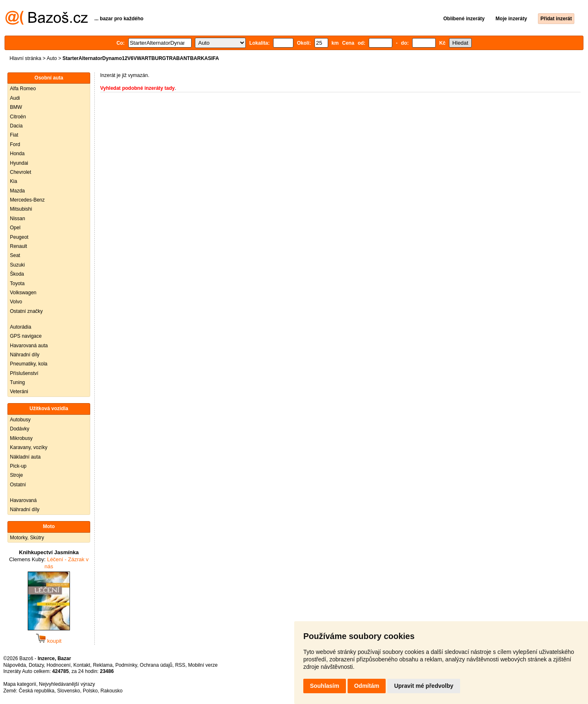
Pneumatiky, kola (29, 364)
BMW (16, 107)
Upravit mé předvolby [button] (424, 686)
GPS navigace (26, 336)
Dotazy (36, 665)
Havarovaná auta (29, 346)
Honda (17, 154)
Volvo (16, 302)
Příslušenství (24, 373)
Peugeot (19, 237)
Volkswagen (23, 293)
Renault (18, 246)
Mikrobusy (21, 438)
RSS (180, 665)
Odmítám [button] (367, 686)
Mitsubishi (21, 209)
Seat (15, 255)
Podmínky (126, 665)
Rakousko (112, 691)
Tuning (17, 382)
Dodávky (20, 429)
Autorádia (20, 327)
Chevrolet (20, 172)
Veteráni (19, 392)
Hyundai (19, 163)
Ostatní (18, 485)
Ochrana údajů (156, 665)
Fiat (14, 135)
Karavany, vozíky (29, 447)
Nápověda (15, 665)
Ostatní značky (26, 311)
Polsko (90, 691)
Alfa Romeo (23, 89)
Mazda (17, 191)
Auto (52, 58)
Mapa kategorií (20, 684)
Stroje (16, 475)
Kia (13, 181)
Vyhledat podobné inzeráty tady (137, 88)
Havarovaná (23, 500)
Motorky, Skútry (27, 538)
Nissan (18, 219)
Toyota (17, 284)
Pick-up (18, 466)
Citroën (18, 117)
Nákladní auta (25, 457)
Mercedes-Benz (27, 200)
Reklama (103, 665)
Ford (15, 144)
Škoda (17, 274)
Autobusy (20, 420)
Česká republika (36, 691)
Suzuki (17, 265)
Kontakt (82, 665)
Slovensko (68, 691)
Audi (15, 98)
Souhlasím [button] (325, 686)
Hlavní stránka (25, 58)
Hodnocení (59, 665)
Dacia (16, 126)
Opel (15, 228)
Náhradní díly (25, 355)
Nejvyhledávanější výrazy (67, 684)
